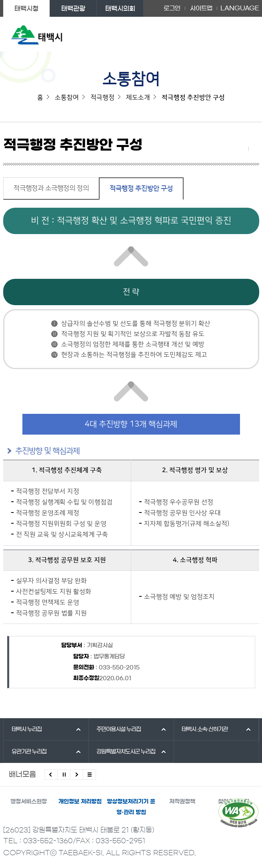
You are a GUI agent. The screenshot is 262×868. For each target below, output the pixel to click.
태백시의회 (120, 8)
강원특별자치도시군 (126, 752)
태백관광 (73, 8)
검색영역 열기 (228, 34)
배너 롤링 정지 (64, 775)
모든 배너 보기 (89, 775)
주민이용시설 (119, 729)
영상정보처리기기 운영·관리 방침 (131, 807)
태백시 (27, 729)
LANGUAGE (240, 8)
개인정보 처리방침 (80, 802)
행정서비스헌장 (29, 802)
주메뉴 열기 (244, 34)
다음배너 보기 (77, 775)
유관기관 (29, 752)
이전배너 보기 (51, 775)
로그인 (172, 8)
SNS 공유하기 (243, 149)
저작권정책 (182, 802)
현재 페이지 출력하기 (254, 149)
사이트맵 (201, 8)
